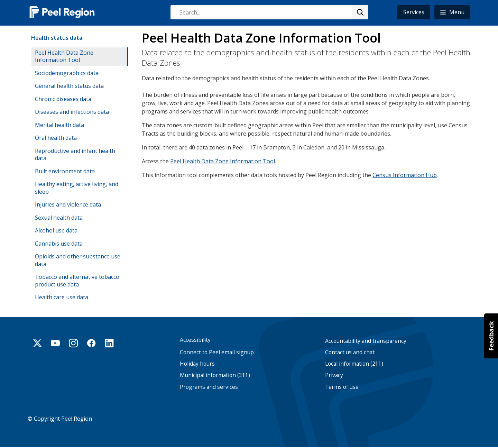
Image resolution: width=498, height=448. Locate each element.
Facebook (91, 343)
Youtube (55, 343)
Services (414, 12)
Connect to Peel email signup (217, 352)
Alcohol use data (56, 230)
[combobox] (269, 12)
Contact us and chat (350, 352)
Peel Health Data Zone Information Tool (223, 161)
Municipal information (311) (215, 376)
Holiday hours (197, 364)
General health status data (69, 86)
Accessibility (195, 340)
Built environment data (65, 171)
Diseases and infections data (72, 112)
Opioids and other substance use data (78, 260)
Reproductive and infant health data (75, 155)
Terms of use (342, 387)
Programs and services (209, 387)
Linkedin (109, 343)
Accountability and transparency (366, 341)
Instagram (73, 343)
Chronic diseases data (63, 99)
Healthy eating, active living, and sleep (77, 188)
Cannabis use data (59, 244)
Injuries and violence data (68, 204)
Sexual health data (59, 218)
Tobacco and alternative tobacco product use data (77, 281)
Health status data (57, 38)
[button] (452, 12)
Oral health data (56, 138)
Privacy (334, 376)
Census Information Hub (405, 175)
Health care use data (62, 297)
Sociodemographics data (67, 73)
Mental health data (59, 125)
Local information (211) (354, 364)
